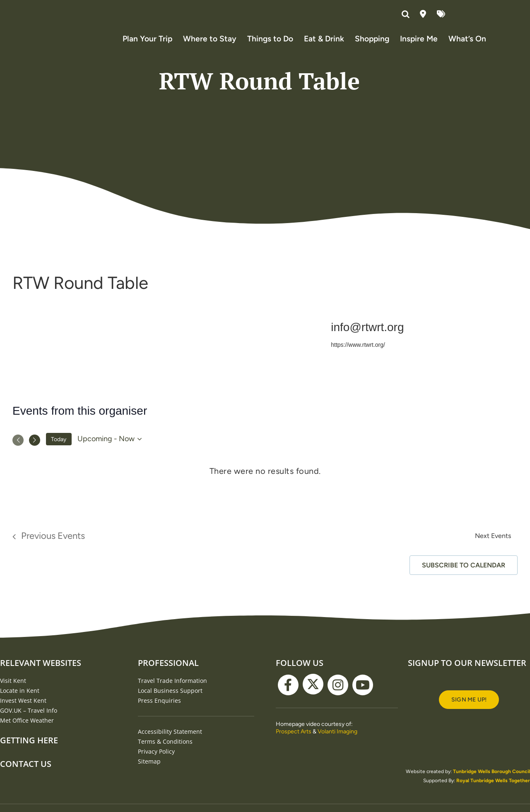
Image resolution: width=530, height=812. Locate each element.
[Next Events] (35, 454)
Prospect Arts (294, 746)
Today (59, 453)
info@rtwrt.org (367, 341)
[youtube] (363, 699)
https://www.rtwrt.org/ (358, 358)
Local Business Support (170, 705)
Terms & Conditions (165, 756)
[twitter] (313, 698)
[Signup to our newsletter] (469, 714)
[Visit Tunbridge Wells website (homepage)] (77, 31)
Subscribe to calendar (464, 579)
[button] (407, 14)
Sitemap (149, 775)
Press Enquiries (159, 715)
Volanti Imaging (337, 746)
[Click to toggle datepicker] (111, 453)
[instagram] (338, 699)
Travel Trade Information (172, 695)
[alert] (265, 485)
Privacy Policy (156, 765)
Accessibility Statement (170, 746)
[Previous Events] (18, 454)
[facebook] (288, 699)
